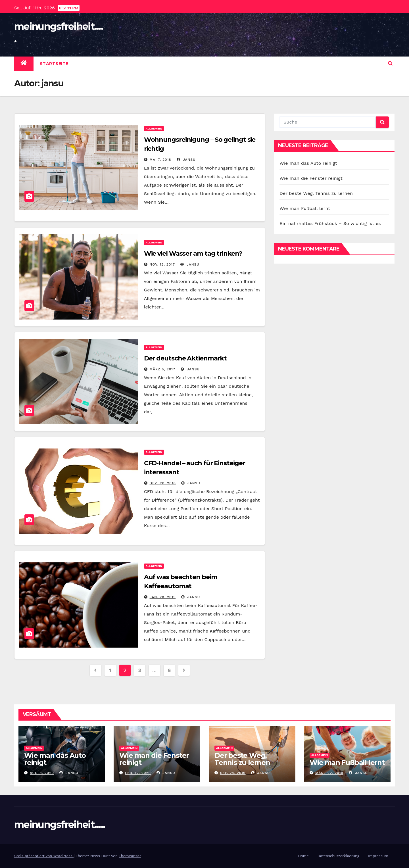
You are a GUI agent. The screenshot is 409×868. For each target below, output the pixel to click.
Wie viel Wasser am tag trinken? (193, 253)
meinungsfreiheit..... (60, 825)
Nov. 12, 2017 (162, 264)
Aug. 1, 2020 (42, 773)
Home (303, 856)
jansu (186, 160)
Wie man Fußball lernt (305, 208)
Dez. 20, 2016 (163, 483)
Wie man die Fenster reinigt (311, 178)
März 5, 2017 (162, 369)
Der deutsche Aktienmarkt (185, 358)
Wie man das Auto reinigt (308, 163)
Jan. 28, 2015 (163, 597)
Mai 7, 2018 (160, 160)
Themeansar (130, 856)
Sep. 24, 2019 (233, 773)
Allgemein (154, 129)
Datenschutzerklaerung (338, 856)
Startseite (54, 64)
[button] (390, 63)
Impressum (378, 856)
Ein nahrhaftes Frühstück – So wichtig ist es (330, 223)
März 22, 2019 (329, 773)
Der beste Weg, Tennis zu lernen (316, 193)
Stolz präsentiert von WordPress (44, 856)
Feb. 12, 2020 (138, 773)
